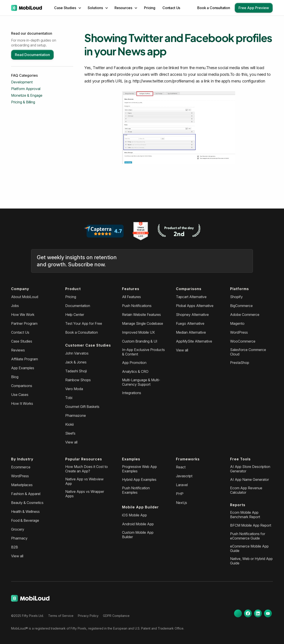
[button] (68, 8)
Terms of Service (61, 616)
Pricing (150, 8)
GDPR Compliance (116, 616)
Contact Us (171, 8)
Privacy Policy (88, 616)
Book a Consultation (214, 8)
